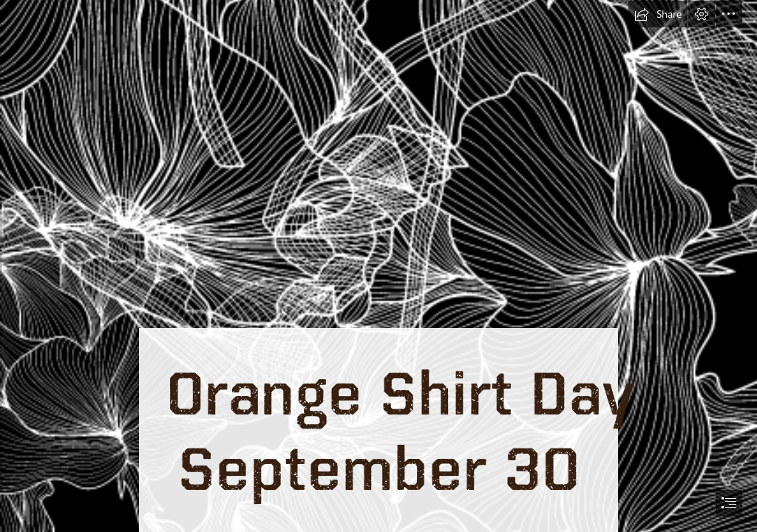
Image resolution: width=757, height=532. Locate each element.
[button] (658, 14)
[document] (378, 266)
